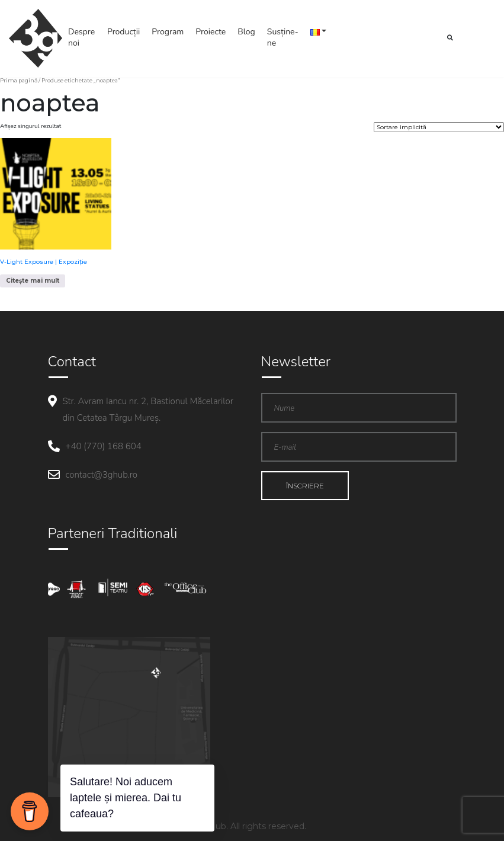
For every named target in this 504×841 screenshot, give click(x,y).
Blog (246, 32)
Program (168, 32)
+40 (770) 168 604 (104, 446)
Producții (123, 32)
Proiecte (211, 32)
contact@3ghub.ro (102, 475)
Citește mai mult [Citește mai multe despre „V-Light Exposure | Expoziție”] (33, 281)
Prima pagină (19, 80)
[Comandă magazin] (439, 127)
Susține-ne (283, 37)
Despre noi (81, 37)
